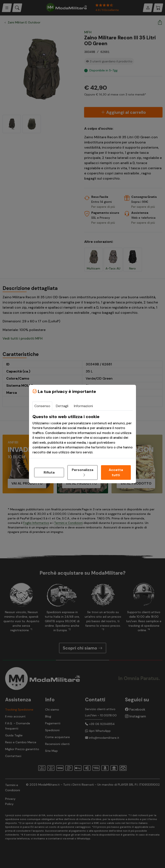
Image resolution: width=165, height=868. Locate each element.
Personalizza (82, 472)
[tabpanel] (82, 434)
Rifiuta (49, 472)
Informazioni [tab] (83, 406)
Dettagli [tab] (62, 406)
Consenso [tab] (42, 406)
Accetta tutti (116, 472)
